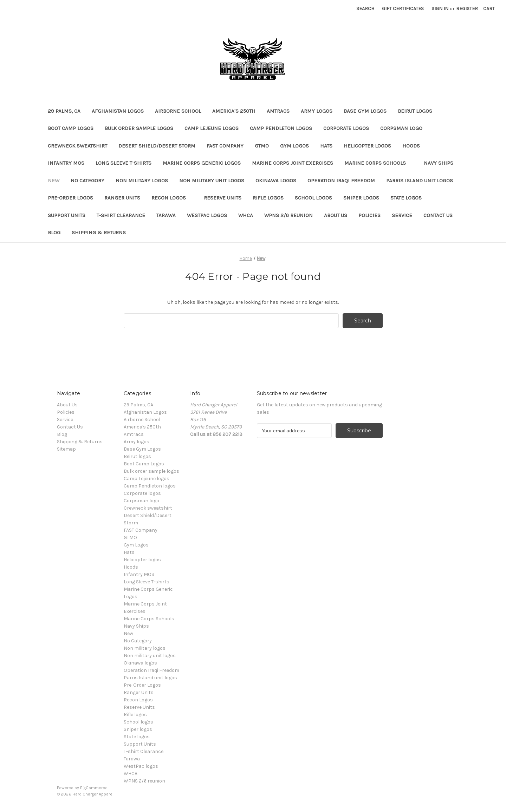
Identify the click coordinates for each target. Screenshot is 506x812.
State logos (406, 198)
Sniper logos (361, 198)
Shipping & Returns (99, 233)
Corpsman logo (401, 128)
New (54, 181)
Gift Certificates (403, 9)
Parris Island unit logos (420, 181)
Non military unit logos (212, 181)
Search (365, 9)
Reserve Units (223, 198)
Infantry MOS (66, 163)
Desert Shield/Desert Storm (157, 146)
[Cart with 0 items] (489, 9)
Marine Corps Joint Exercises (293, 163)
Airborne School (178, 111)
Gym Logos (294, 146)
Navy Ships (439, 163)
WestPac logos (207, 215)
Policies (369, 215)
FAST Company (225, 146)
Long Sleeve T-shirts (124, 163)
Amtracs (278, 111)
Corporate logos (346, 128)
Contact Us (438, 215)
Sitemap (66, 449)
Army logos (317, 111)
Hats (326, 146)
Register (467, 9)
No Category (87, 181)
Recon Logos (172, 198)
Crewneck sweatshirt (77, 146)
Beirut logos (418, 111)
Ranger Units (122, 198)
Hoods (411, 146)
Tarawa (166, 215)
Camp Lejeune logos (212, 128)
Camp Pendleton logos (281, 128)
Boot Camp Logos (71, 128)
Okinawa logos (276, 181)
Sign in (440, 9)
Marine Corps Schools (378, 163)
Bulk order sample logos (139, 128)
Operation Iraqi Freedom (341, 181)
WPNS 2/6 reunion (288, 215)
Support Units (67, 215)
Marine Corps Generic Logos (202, 163)
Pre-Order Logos (70, 198)
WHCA (246, 215)
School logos (313, 198)
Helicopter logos (367, 146)
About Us (336, 215)
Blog (54, 233)
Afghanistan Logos (118, 111)
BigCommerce (94, 788)
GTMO (262, 146)
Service (402, 215)
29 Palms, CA (64, 111)
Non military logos (142, 181)
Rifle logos (268, 198)
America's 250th (234, 111)
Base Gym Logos (365, 111)
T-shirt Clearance (121, 215)
